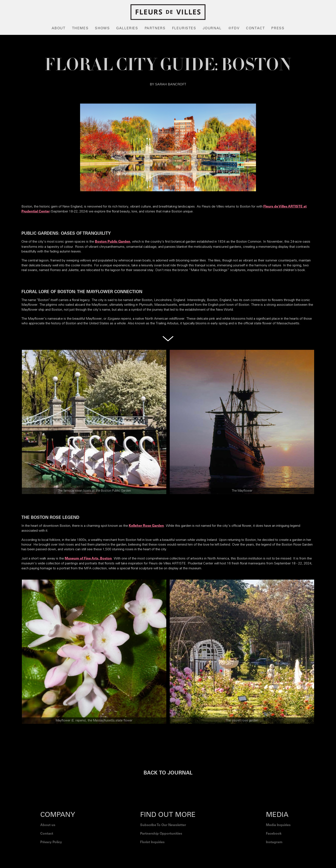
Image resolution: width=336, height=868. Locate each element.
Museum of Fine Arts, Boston (88, 559)
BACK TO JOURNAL (168, 773)
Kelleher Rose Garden (146, 526)
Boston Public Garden (113, 242)
